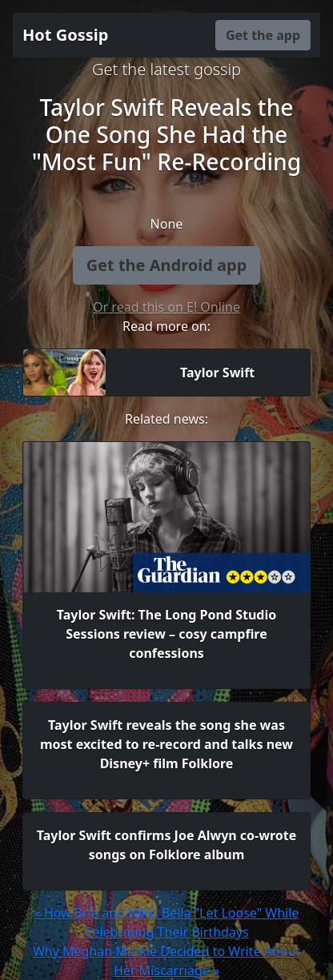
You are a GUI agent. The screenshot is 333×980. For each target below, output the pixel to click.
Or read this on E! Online (166, 307)
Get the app (263, 35)
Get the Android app (167, 265)
